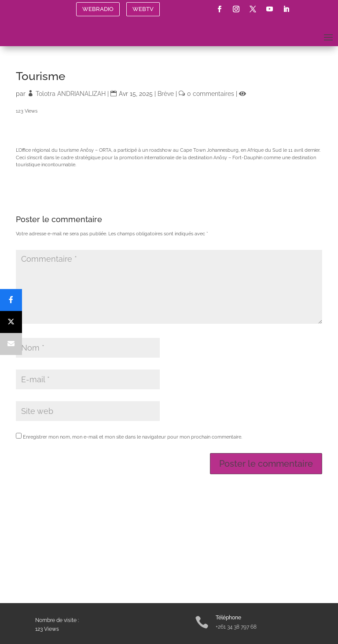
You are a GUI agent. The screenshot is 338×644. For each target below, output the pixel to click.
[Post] (11, 322)
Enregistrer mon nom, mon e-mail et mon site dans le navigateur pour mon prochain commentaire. (132, 437)
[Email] (11, 344)
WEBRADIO (98, 9)
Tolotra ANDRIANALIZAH (71, 94)
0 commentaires (211, 94)
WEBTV (143, 9)
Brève (166, 94)
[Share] (11, 300)
